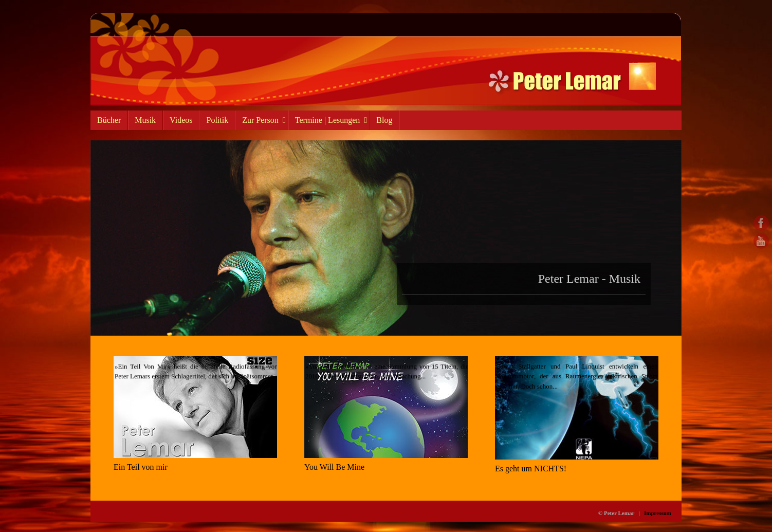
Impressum (658, 513)
